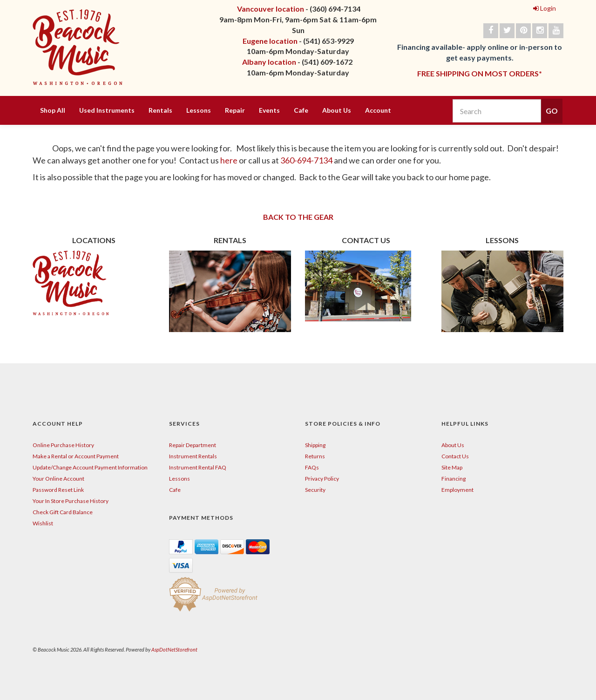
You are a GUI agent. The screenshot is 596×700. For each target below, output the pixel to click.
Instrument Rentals (193, 456)
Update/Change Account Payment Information (90, 467)
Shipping (315, 445)
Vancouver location (271, 9)
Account (378, 110)
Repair (235, 110)
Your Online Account (58, 479)
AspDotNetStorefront (174, 649)
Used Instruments (107, 110)
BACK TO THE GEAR (298, 217)
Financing (454, 479)
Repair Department (193, 445)
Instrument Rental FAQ (198, 467)
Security (315, 490)
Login (545, 8)
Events (269, 110)
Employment (457, 490)
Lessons (199, 110)
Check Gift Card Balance (63, 512)
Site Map (452, 467)
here (230, 160)
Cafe (301, 110)
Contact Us (455, 456)
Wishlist (43, 523)
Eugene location (270, 41)
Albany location (269, 62)
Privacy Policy (322, 479)
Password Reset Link (58, 490)
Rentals (160, 110)
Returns (315, 456)
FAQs (312, 467)
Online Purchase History (63, 445)
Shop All (53, 110)
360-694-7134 (306, 160)
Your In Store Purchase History (71, 501)
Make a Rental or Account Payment (76, 456)
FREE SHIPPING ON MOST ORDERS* (480, 73)
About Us (337, 110)
